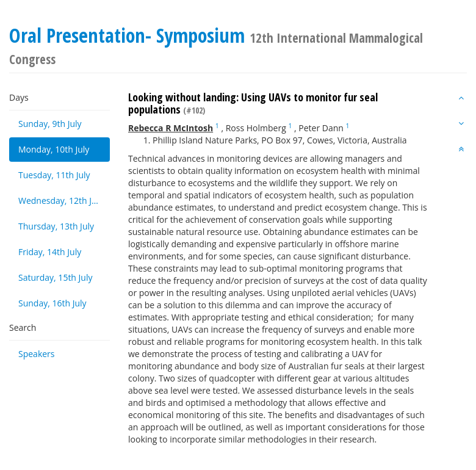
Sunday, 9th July (50, 124)
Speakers (37, 354)
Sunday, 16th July (52, 303)
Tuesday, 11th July (54, 175)
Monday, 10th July (54, 149)
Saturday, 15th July (56, 277)
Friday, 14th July (50, 252)
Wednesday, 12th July (61, 201)
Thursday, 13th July (56, 226)
